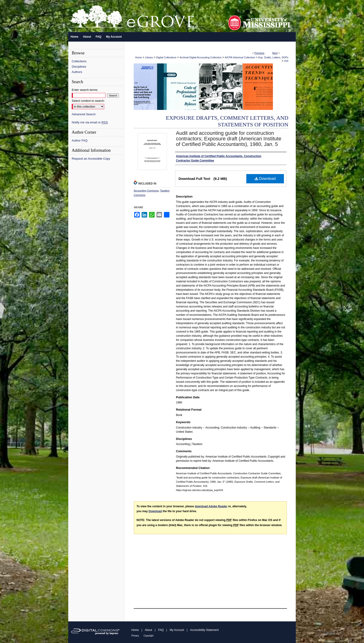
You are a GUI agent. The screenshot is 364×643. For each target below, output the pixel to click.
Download (265, 179)
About (148, 630)
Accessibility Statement (204, 630)
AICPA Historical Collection (240, 57)
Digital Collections (166, 57)
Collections (79, 61)
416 (286, 61)
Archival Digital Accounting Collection (200, 57)
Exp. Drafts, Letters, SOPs (273, 57)
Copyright (148, 636)
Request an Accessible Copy (91, 159)
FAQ (161, 630)
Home (138, 57)
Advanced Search (84, 114)
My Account (177, 630)
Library (149, 57)
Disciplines (79, 67)
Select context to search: (88, 101)
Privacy (135, 636)
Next (275, 53)
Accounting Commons (146, 191)
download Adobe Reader (211, 506)
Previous (259, 53)
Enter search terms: (85, 90)
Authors (77, 72)
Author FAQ (80, 140)
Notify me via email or (90, 122)
